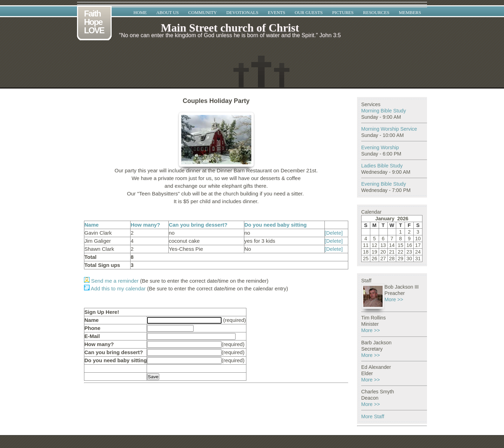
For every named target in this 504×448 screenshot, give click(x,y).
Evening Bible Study (384, 184)
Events (276, 12)
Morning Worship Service (389, 129)
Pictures (343, 12)
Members (410, 12)
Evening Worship (380, 147)
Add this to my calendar (115, 288)
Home (140, 12)
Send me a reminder (111, 281)
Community (203, 12)
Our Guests (309, 12)
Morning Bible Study (384, 111)
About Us (167, 12)
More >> (394, 299)
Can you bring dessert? (198, 225)
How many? (145, 225)
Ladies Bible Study (382, 166)
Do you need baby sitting (275, 225)
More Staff (373, 416)
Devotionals (242, 12)
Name (92, 225)
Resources (376, 12)
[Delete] (334, 233)
